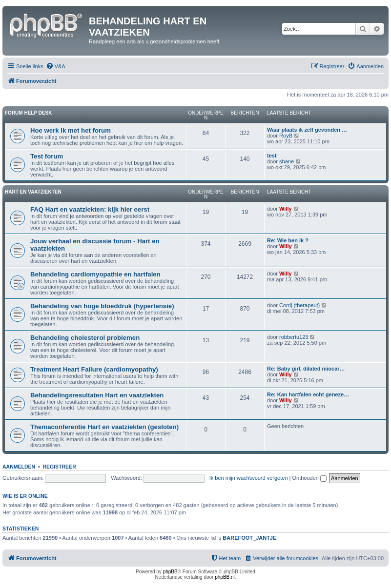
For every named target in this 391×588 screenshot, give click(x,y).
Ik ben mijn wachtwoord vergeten (249, 478)
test (272, 156)
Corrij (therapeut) (299, 305)
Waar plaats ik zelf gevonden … (307, 130)
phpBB (170, 572)
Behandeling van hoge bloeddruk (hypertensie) (102, 306)
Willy (286, 209)
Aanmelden (19, 467)
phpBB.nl (225, 577)
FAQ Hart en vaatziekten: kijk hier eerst (90, 209)
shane (287, 161)
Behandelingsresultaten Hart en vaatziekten (97, 395)
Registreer (59, 467)
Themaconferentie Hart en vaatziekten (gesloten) (104, 427)
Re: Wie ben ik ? (288, 240)
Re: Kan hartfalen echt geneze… (308, 394)
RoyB (286, 136)
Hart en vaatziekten (33, 192)
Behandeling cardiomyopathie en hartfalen (95, 274)
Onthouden (310, 478)
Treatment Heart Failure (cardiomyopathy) (94, 369)
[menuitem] (56, 66)
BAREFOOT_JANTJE (249, 538)
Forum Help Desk (29, 113)
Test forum (47, 156)
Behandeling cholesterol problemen (85, 338)
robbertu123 (294, 337)
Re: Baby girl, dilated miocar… (306, 369)
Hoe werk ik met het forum (71, 130)
